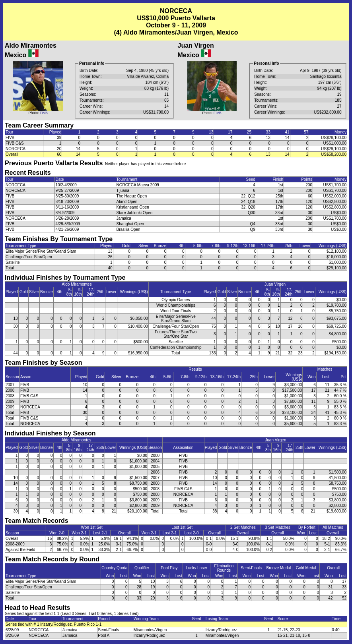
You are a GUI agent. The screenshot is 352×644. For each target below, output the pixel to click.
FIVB (44, 113)
